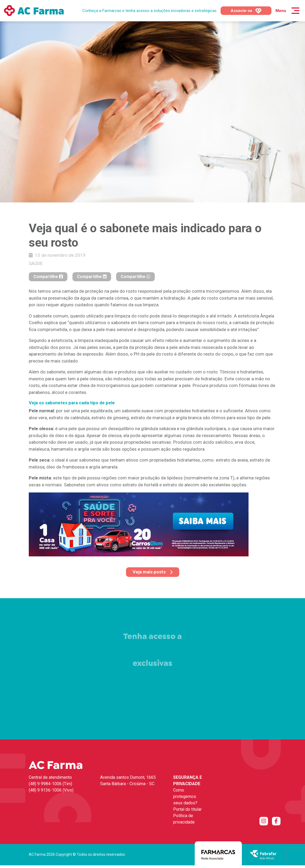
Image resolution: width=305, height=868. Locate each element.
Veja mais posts (153, 572)
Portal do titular (187, 809)
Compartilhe (48, 277)
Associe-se (246, 11)
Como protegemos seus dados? (185, 796)
